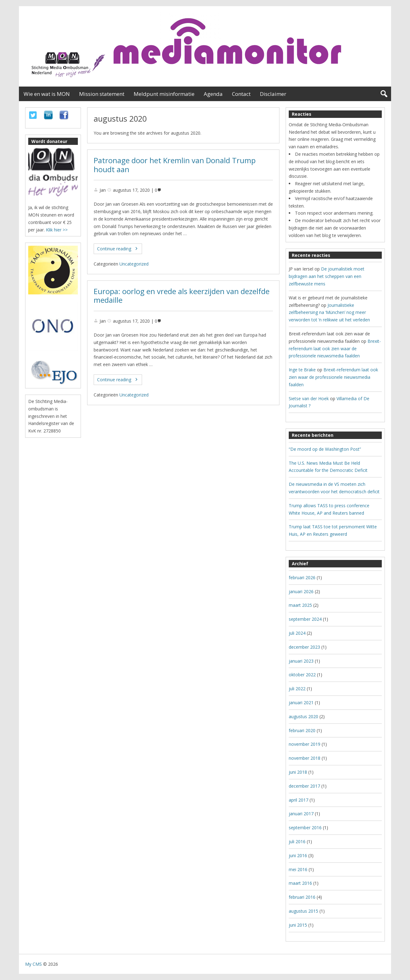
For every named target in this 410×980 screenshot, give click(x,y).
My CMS (33, 964)
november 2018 (305, 758)
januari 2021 (301, 703)
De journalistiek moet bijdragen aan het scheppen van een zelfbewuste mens (327, 276)
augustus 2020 (303, 716)
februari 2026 (302, 577)
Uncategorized (134, 264)
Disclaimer (273, 94)
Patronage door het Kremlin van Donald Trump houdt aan (175, 165)
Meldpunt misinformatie (164, 94)
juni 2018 (298, 772)
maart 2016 (300, 883)
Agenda (213, 94)
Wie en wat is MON (47, 94)
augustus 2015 (303, 911)
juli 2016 (297, 841)
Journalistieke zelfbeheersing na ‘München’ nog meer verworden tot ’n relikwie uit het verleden (329, 313)
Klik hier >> (57, 230)
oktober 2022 (302, 675)
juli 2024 (297, 633)
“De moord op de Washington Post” (325, 449)
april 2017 (299, 800)
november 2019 (305, 744)
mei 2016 (298, 869)
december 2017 (304, 786)
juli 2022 (297, 689)
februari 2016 (302, 897)
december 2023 (304, 647)
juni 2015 (298, 925)
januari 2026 (301, 591)
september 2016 (305, 828)
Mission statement (102, 94)
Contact (241, 94)
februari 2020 (302, 730)
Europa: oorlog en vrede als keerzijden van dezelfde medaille (182, 296)
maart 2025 (300, 605)
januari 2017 (301, 814)
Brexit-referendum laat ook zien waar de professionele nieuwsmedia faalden (335, 349)
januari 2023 (301, 661)
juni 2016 (298, 855)
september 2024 (305, 619)
